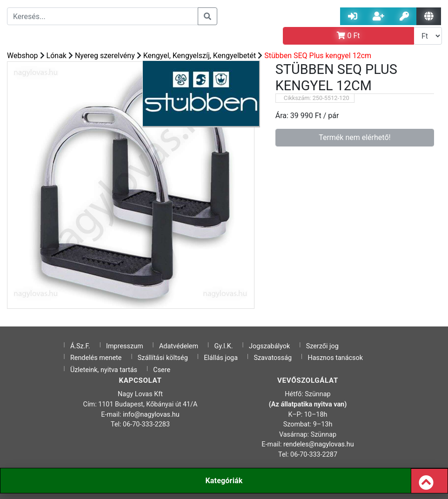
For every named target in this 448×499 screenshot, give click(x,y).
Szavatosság (273, 358)
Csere (162, 370)
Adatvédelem (179, 346)
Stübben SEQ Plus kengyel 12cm (318, 56)
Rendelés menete (96, 358)
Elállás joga (221, 358)
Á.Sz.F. (80, 346)
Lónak (57, 56)
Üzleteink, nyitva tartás (104, 370)
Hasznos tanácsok (335, 358)
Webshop (23, 56)
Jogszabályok (269, 346)
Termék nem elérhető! (355, 137)
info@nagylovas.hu (151, 415)
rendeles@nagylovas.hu (319, 444)
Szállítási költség (163, 358)
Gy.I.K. (223, 346)
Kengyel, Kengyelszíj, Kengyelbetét (200, 56)
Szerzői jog (322, 346)
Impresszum (125, 346)
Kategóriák (224, 481)
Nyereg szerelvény (105, 56)
